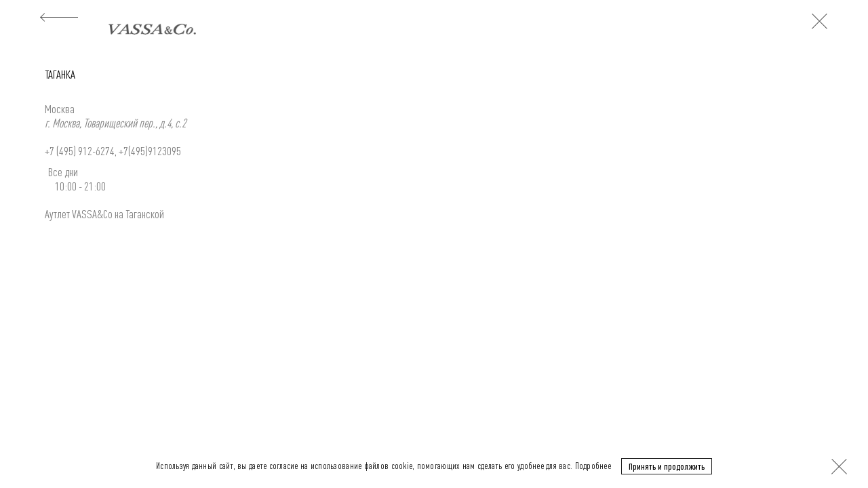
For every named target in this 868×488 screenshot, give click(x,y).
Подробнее (593, 465)
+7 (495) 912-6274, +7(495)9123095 (113, 150)
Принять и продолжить (667, 466)
